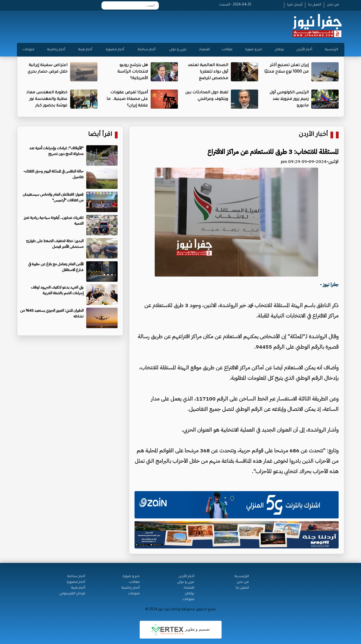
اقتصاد (204, 50)
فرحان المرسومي (72, 594)
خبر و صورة (254, 50)
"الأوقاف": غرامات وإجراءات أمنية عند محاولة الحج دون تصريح (56, 151)
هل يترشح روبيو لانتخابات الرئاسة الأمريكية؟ (133, 72)
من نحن (333, 5)
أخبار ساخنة (147, 50)
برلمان (279, 50)
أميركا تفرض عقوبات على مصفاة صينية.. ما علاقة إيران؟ (127, 99)
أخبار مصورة (115, 50)
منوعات (29, 50)
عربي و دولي (178, 50)
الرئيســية (242, 577)
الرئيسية (332, 50)
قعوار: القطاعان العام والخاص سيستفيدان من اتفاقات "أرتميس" (53, 197)
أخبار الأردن (304, 50)
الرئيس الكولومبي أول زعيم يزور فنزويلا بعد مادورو (289, 99)
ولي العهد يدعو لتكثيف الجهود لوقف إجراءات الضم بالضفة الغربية (57, 290)
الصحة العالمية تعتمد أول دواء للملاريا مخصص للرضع (208, 72)
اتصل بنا (315, 5)
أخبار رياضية (56, 50)
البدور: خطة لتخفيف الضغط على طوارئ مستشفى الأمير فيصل (55, 244)
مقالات (227, 50)
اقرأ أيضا (100, 135)
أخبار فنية (85, 50)
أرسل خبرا (295, 5)
